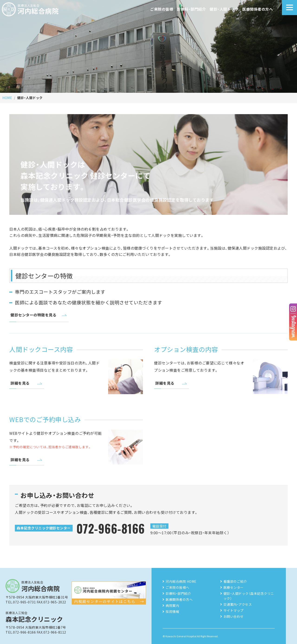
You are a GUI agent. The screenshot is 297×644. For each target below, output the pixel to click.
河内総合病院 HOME (181, 581)
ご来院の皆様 (162, 9)
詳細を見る (20, 383)
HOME (7, 98)
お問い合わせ (234, 616)
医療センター (234, 587)
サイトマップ (234, 610)
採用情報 (172, 612)
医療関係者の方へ (258, 9)
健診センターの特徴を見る (33, 315)
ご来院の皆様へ (178, 587)
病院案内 (172, 605)
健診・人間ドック (224, 9)
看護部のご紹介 (235, 581)
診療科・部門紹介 (191, 9)
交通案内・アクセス (238, 604)
